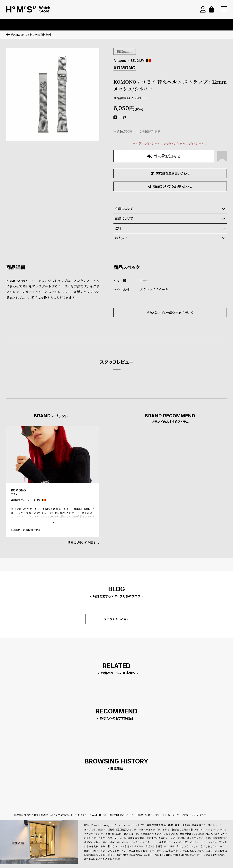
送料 (170, 228)
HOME (18, 815)
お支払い (170, 238)
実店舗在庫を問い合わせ (170, 174)
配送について (170, 218)
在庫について (170, 209)
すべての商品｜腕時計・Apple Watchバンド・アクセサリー (57, 815)
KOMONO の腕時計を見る (27, 530)
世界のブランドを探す (83, 543)
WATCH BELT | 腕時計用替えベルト (112, 815)
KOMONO (125, 68)
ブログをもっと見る (116, 619)
